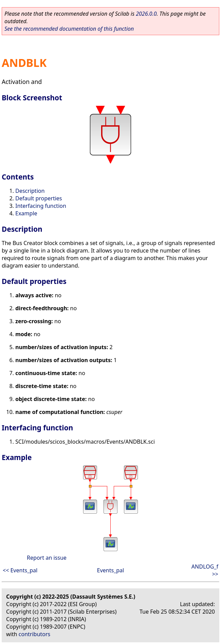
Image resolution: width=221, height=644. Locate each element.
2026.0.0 (146, 14)
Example (26, 213)
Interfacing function (41, 206)
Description (30, 191)
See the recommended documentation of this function (69, 29)
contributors (35, 634)
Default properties (39, 198)
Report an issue (47, 558)
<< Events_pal (20, 570)
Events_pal (110, 570)
